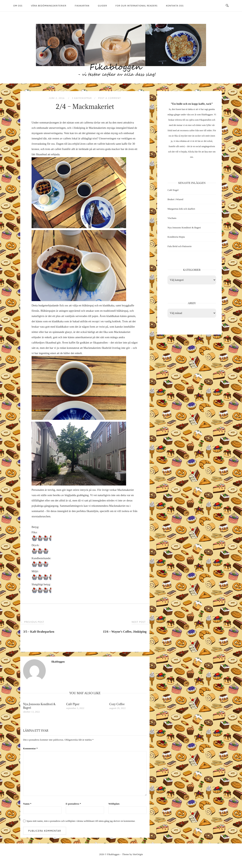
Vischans (172, 218)
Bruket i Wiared (175, 199)
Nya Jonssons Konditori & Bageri (184, 228)
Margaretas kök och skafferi (181, 209)
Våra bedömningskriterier (49, 6)
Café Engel (173, 190)
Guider (102, 6)
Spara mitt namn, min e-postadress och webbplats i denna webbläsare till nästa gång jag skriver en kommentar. (81, 821)
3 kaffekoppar (82, 98)
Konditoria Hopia (176, 237)
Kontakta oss (175, 6)
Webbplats (114, 804)
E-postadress (73, 804)
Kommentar (30, 748)
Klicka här (193, 152)
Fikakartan (82, 6)
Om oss (18, 6)
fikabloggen (58, 662)
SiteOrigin (138, 854)
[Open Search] (227, 6)
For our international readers (137, 6)
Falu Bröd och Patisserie (180, 246)
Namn (27, 804)
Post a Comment (109, 98)
